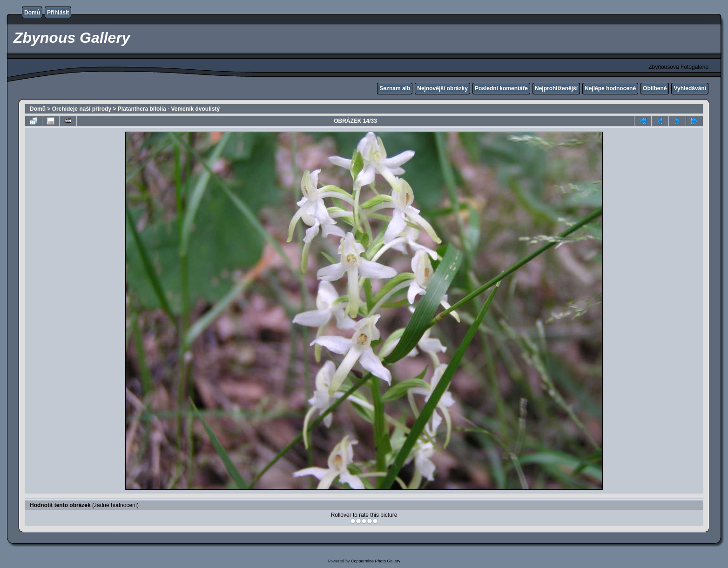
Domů (32, 13)
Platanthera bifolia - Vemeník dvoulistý (169, 109)
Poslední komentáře (501, 88)
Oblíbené (655, 88)
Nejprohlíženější (556, 88)
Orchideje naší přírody (82, 109)
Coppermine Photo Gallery (376, 561)
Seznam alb (395, 88)
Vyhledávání (690, 88)
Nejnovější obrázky (442, 88)
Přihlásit (58, 13)
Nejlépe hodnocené (610, 88)
